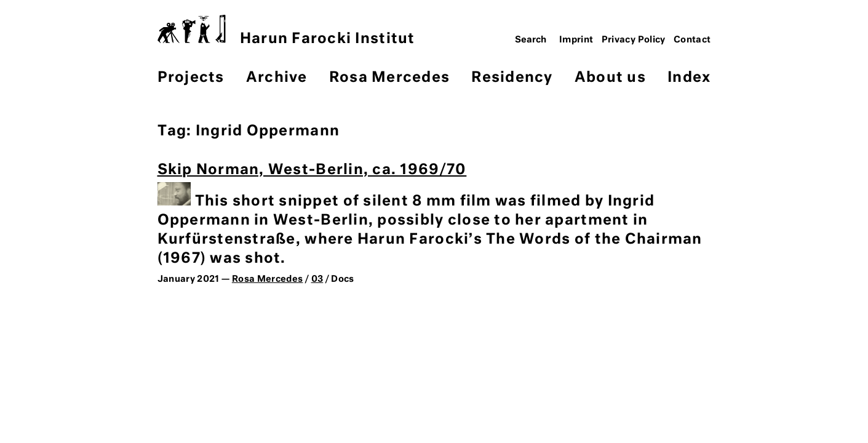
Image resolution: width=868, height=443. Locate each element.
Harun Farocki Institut (286, 30)
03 (317, 279)
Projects (191, 78)
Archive (277, 78)
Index (689, 78)
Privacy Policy (634, 40)
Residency (512, 78)
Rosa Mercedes (389, 78)
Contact (692, 40)
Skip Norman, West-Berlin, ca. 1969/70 (312, 170)
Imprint (576, 40)
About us (610, 78)
